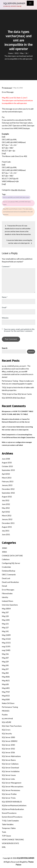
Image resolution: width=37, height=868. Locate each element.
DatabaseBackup (9, 571)
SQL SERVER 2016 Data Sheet (14, 398)
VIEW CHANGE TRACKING (13, 840)
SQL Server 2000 (8, 737)
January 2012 (7, 519)
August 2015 (7, 463)
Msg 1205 (6, 620)
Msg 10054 (6, 609)
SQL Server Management (12, 783)
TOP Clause (6, 836)
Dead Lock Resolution (10, 582)
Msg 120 (5, 616)
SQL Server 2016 (8, 752)
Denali (4, 586)
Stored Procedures (9, 813)
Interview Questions (10, 605)
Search (5, 348)
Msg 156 (5, 654)
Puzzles (5, 715)
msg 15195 (6, 646)
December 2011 (8, 523)
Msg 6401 (6, 688)
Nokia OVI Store (8, 703)
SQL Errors (22, 190)
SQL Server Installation (11, 771)
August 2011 (7, 527)
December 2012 (8, 489)
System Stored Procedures (12, 817)
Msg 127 (5, 628)
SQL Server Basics (9, 760)
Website (5, 318)
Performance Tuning (10, 707)
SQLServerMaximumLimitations (14, 805)
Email (4, 307)
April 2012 (6, 512)
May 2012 (6, 508)
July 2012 (6, 500)
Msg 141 (5, 631)
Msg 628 (5, 684)
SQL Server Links (8, 779)
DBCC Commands (9, 575)
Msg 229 (5, 662)
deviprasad (8, 88)
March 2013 (7, 478)
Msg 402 (14, 190)
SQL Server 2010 (8, 745)
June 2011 (6, 534)
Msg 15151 (6, 643)
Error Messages (8, 590)
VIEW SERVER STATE (10, 843)
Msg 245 (5, 665)
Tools (4, 832)
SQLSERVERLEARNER (14, 3)
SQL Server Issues (9, 775)
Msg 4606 (6, 677)
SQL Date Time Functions (12, 726)
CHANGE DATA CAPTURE (12, 556)
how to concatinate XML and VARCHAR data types (17, 203)
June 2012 (6, 504)
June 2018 (6, 459)
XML (4, 847)
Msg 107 (5, 612)
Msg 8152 (6, 696)
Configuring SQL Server (11, 563)
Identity (5, 597)
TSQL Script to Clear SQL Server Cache (17, 394)
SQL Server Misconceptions (13, 787)
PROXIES (6, 711)
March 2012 (7, 516)
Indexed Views (7, 601)
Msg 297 (5, 669)
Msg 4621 (6, 681)
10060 (4, 548)
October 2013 (7, 466)
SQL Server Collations (10, 764)
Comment (6, 266)
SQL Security (7, 734)
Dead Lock (6, 578)
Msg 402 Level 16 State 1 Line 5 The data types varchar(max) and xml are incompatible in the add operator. (18, 212)
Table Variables (8, 824)
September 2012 (8, 493)
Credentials (6, 567)
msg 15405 (6, 650)
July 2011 (6, 531)
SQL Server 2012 (8, 749)
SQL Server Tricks (9, 798)
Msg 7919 (6, 692)
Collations (6, 559)
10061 (4, 552)
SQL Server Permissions (11, 790)
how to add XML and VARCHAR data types (16, 197)
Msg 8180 (6, 699)
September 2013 (8, 470)
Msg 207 (5, 658)
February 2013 (8, 481)
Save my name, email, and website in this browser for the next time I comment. (19, 330)
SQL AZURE (7, 722)
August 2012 (7, 497)
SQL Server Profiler (9, 794)
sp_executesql (7, 718)
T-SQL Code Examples (10, 821)
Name (5, 297)
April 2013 (6, 474)
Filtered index (7, 593)
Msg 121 (5, 624)
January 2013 (7, 485)
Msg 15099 (6, 635)
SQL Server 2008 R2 (10, 741)
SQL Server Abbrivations (11, 756)
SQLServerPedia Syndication (13, 809)
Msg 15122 (6, 639)
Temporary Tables (9, 828)
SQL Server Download (10, 768)
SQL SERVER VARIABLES (12, 802)
